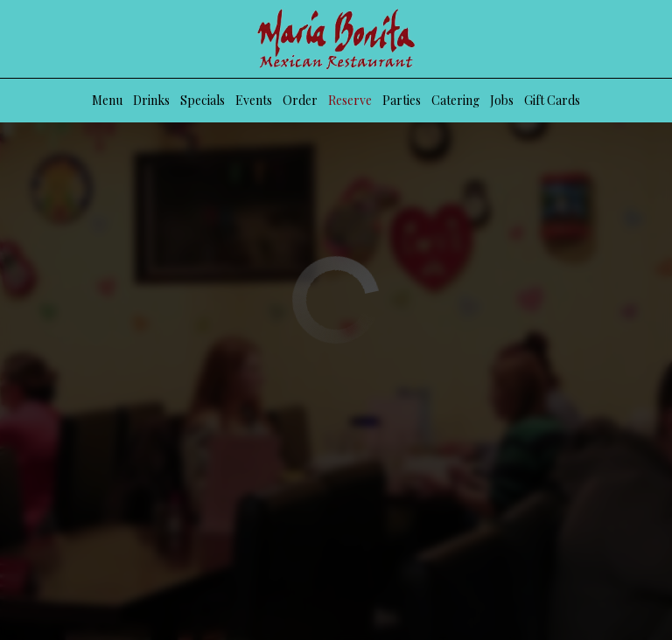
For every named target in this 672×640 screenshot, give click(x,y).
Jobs (502, 100)
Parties (402, 100)
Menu (107, 100)
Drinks (151, 100)
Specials (203, 100)
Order (300, 100)
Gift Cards (552, 100)
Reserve (350, 100)
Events (254, 100)
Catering (455, 100)
